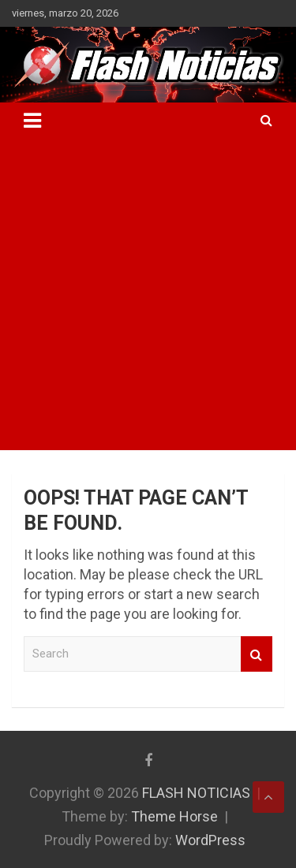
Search (257, 654)
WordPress (210, 840)
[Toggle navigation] (32, 121)
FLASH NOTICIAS (196, 793)
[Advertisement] (148, 294)
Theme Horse (174, 816)
